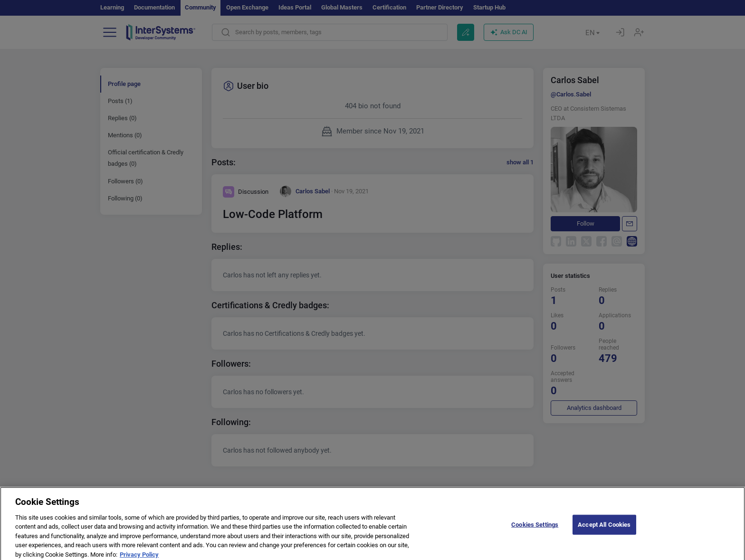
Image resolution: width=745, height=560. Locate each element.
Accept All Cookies (604, 528)
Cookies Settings (535, 528)
